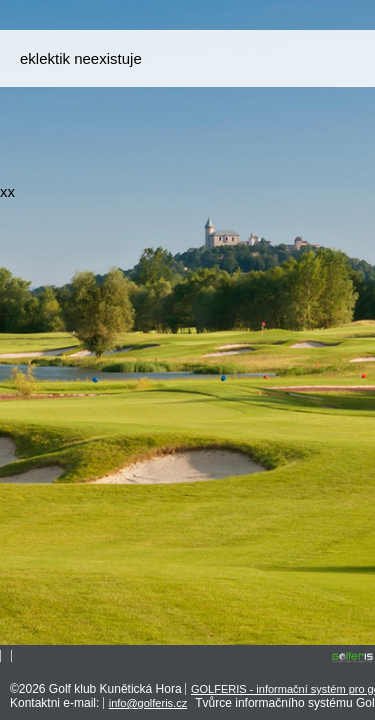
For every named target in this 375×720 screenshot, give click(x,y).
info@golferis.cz (148, 703)
